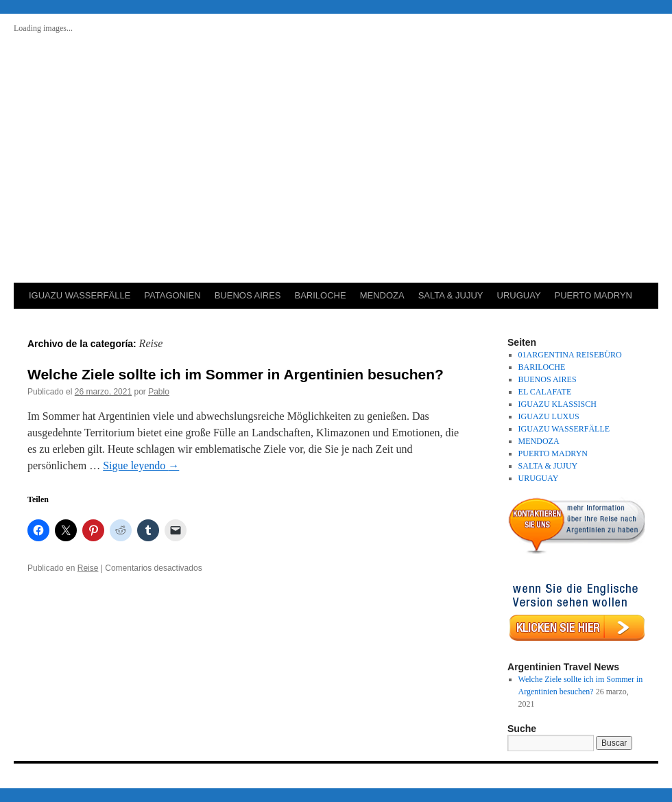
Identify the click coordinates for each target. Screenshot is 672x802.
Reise (88, 568)
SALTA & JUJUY (451, 295)
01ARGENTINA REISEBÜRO (570, 355)
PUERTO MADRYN (593, 295)
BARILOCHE (320, 295)
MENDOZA (382, 295)
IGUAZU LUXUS (549, 416)
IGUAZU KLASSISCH (557, 404)
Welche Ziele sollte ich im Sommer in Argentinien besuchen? (236, 374)
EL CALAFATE (545, 392)
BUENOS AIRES (248, 295)
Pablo (159, 392)
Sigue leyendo (141, 465)
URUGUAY (519, 295)
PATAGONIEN (172, 295)
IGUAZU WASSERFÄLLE (80, 295)
